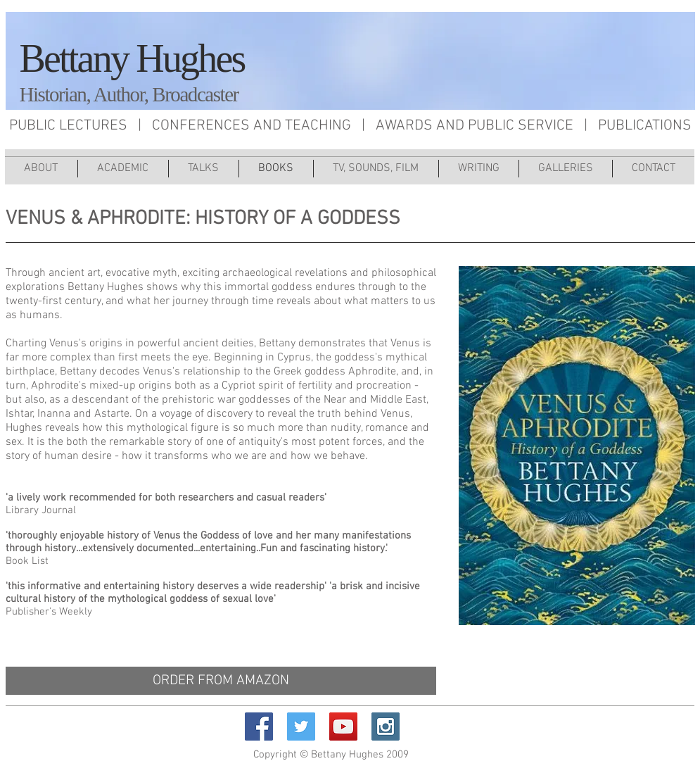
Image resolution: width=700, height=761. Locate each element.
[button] (376, 169)
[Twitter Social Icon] (301, 727)
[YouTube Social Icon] (343, 727)
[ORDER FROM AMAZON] (221, 681)
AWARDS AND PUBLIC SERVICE (475, 126)
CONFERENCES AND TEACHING (252, 126)
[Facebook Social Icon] (259, 727)
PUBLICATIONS (645, 126)
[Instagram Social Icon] (386, 727)
